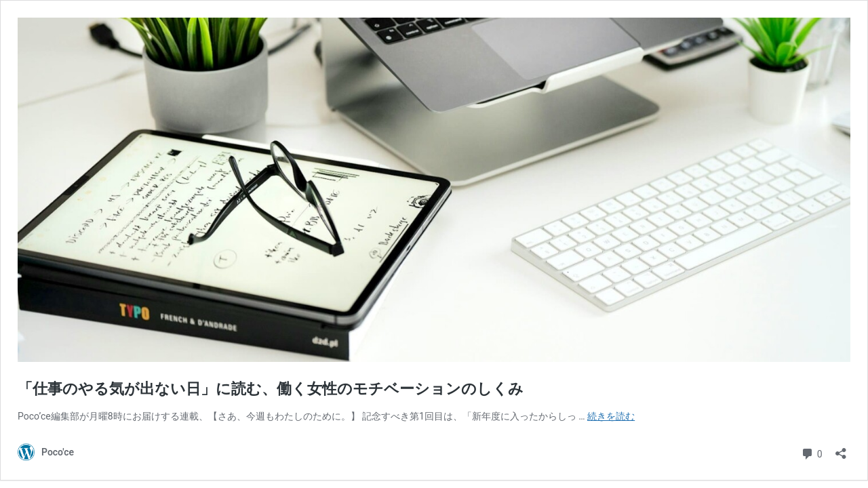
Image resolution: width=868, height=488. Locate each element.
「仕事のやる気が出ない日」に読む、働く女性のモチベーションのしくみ (271, 389)
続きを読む (611, 416)
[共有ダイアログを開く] (841, 449)
